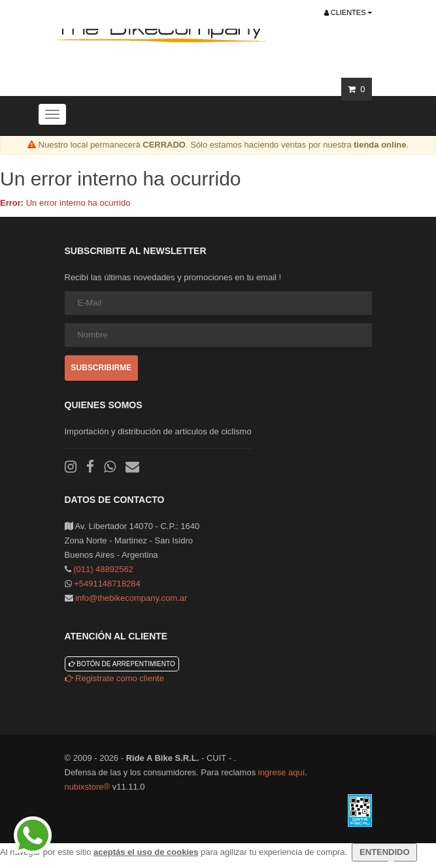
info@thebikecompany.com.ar (131, 598)
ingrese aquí (282, 772)
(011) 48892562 (103, 569)
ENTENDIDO (384, 852)
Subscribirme (102, 368)
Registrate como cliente (114, 678)
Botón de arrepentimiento (122, 664)
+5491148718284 (107, 584)
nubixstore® (88, 787)
